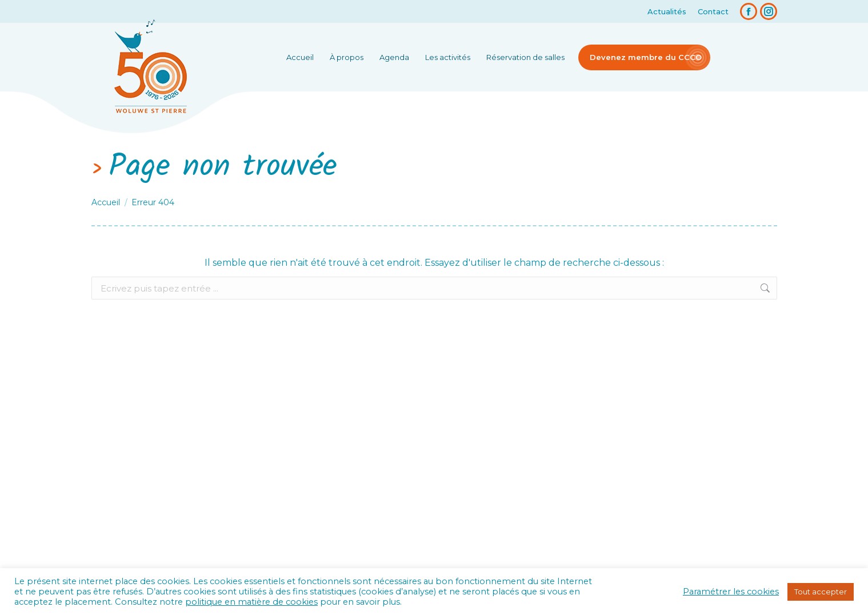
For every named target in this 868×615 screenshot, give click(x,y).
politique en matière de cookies (251, 602)
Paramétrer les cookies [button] (731, 592)
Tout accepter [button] (821, 592)
